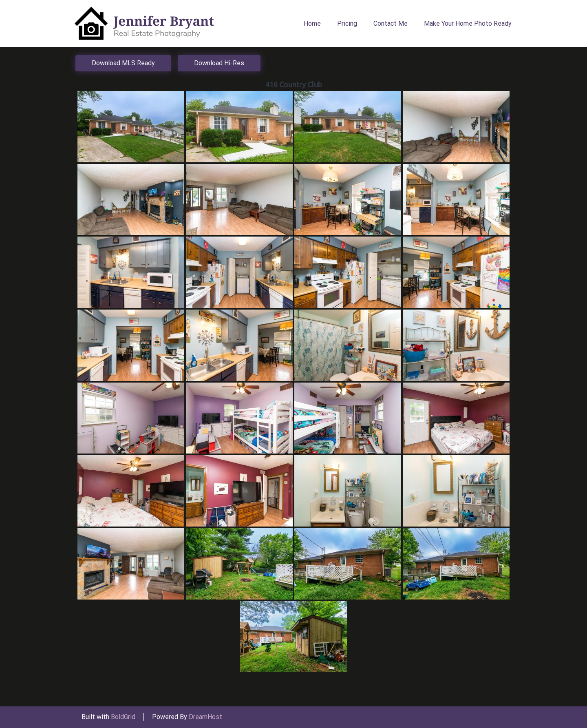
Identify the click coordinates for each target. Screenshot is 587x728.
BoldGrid (123, 717)
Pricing (347, 23)
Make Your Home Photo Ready (468, 23)
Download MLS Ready (123, 63)
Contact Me (391, 23)
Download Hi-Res (219, 63)
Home (312, 23)
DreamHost (205, 717)
